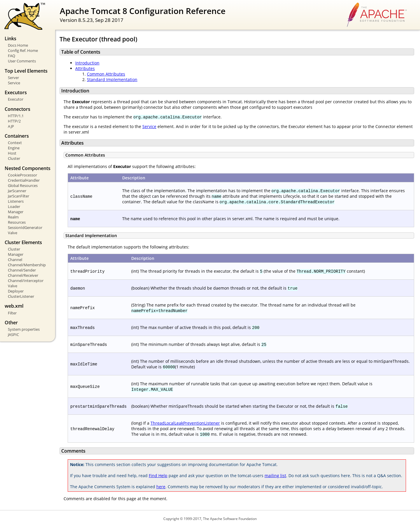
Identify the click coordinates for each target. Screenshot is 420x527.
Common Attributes (106, 74)
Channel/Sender (22, 270)
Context (15, 143)
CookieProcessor (22, 175)
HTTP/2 (14, 121)
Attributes (85, 68)
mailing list (275, 476)
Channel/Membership (27, 265)
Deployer (16, 291)
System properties (24, 329)
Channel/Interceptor (26, 281)
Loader (14, 206)
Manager (16, 212)
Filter (12, 313)
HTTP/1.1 (16, 116)
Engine (14, 148)
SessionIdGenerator (25, 227)
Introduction (87, 63)
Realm (13, 217)
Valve (13, 233)
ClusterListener (21, 296)
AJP (11, 126)
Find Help (158, 476)
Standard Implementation (112, 79)
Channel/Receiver (23, 275)
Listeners (16, 201)
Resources (17, 222)
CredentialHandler (24, 180)
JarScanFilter (19, 196)
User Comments (22, 61)
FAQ (12, 56)
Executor (16, 99)
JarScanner (17, 191)
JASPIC (13, 335)
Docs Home (18, 45)
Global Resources (23, 185)
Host (12, 153)
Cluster (14, 158)
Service (14, 83)
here (161, 487)
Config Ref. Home (23, 50)
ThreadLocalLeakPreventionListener (185, 423)
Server (13, 78)
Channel (15, 260)
